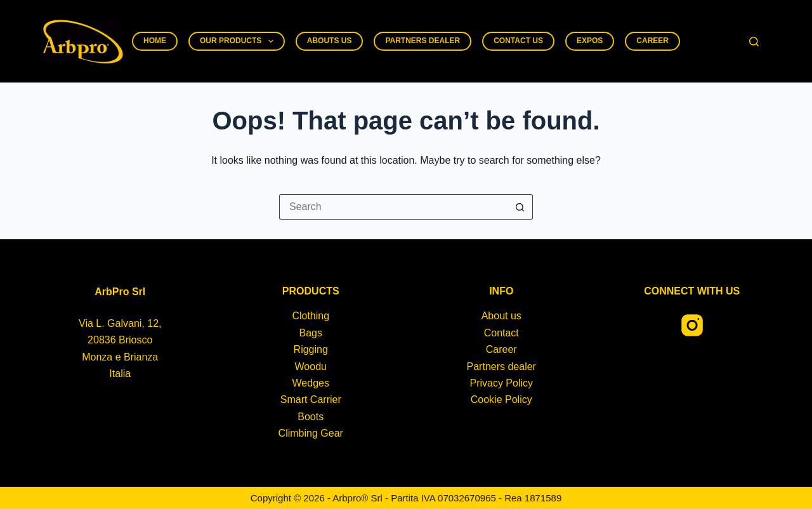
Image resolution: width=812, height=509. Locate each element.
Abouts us (330, 41)
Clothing (311, 316)
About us (501, 316)
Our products (239, 41)
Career (652, 41)
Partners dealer (422, 41)
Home (155, 41)
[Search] (754, 42)
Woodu (311, 367)
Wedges (311, 383)
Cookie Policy (501, 400)
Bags (311, 333)
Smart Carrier (311, 400)
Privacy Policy (501, 383)
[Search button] (520, 207)
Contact (501, 333)
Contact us (518, 41)
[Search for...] (393, 207)
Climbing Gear (311, 433)
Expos (590, 41)
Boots (311, 417)
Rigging (311, 349)
